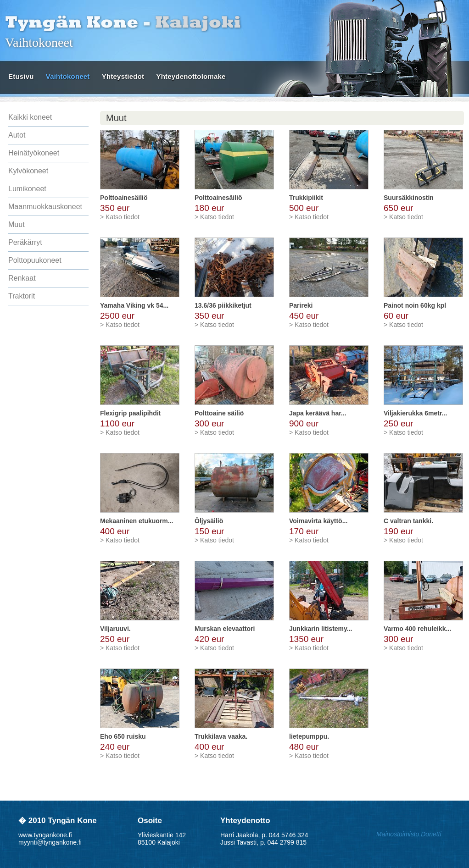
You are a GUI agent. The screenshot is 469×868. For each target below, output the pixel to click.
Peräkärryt (25, 242)
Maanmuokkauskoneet (45, 207)
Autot (17, 135)
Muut (17, 224)
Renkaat (22, 278)
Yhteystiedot (123, 76)
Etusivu (21, 76)
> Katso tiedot (120, 217)
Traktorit (22, 296)
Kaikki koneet (30, 117)
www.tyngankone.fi (45, 835)
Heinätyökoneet (34, 153)
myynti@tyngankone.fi (50, 842)
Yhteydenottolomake (191, 76)
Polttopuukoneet (35, 260)
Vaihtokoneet (68, 76)
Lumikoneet (27, 189)
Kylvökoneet (28, 171)
